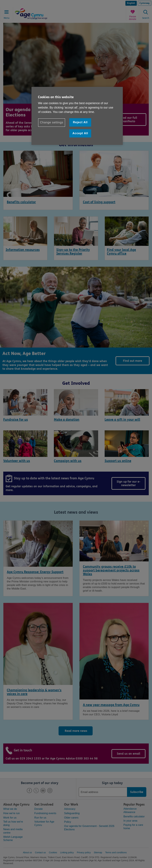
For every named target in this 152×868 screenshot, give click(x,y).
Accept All (80, 133)
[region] (77, 116)
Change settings (52, 122)
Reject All (80, 122)
